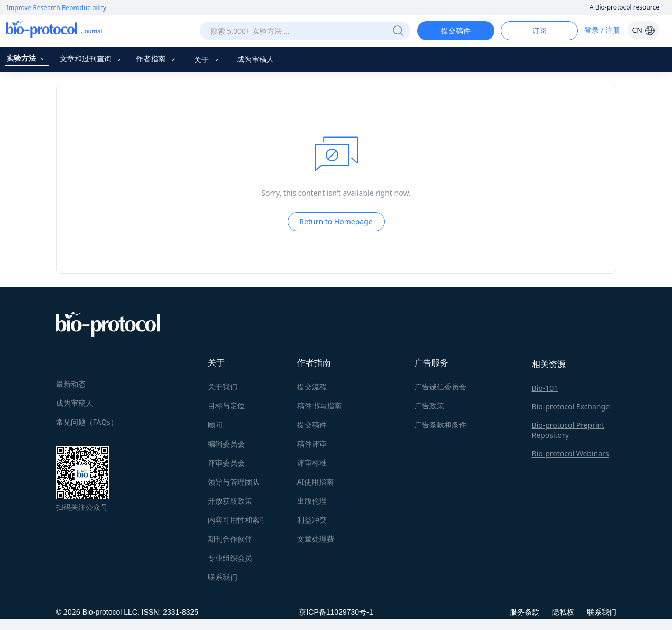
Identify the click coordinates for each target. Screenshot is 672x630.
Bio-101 (545, 388)
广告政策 (429, 405)
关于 (208, 60)
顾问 (215, 424)
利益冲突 (312, 520)
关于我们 (223, 386)
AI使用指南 (316, 482)
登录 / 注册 (602, 30)
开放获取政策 (230, 501)
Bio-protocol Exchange (571, 407)
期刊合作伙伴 (230, 539)
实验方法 (27, 58)
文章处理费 (316, 539)
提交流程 (312, 386)
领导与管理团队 (234, 482)
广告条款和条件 (440, 424)
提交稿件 (456, 30)
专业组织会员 (230, 558)
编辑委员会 (226, 444)
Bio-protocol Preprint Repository (568, 430)
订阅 (539, 30)
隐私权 (563, 612)
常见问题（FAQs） (87, 422)
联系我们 (223, 577)
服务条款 (524, 612)
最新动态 (71, 384)
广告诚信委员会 (440, 386)
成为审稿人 (255, 59)
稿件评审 (312, 444)
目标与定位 (226, 405)
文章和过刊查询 (92, 58)
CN (643, 30)
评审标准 (312, 463)
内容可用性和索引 (237, 520)
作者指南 (157, 58)
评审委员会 (226, 463)
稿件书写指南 (319, 405)
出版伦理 (312, 501)
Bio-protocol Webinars (570, 454)
